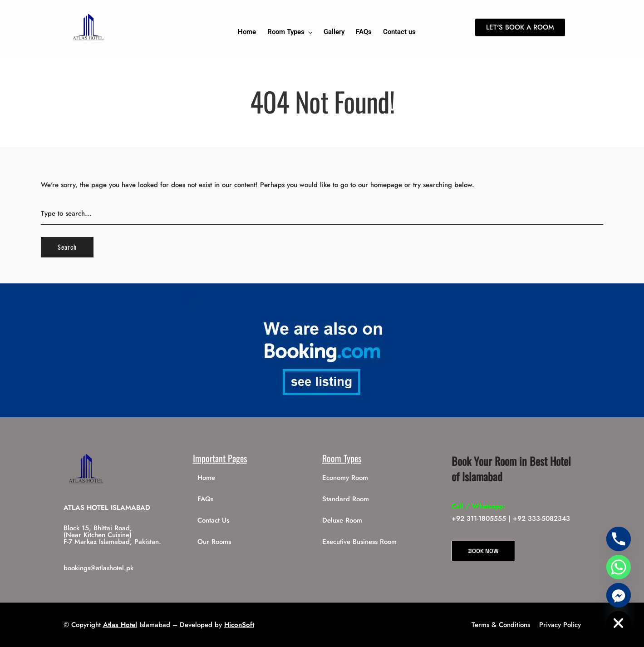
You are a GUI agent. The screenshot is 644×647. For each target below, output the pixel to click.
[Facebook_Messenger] (619, 595)
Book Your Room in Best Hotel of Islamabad (511, 469)
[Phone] (619, 539)
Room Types (286, 32)
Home (247, 32)
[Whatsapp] (619, 567)
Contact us (399, 32)
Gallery (334, 32)
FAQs (364, 32)
